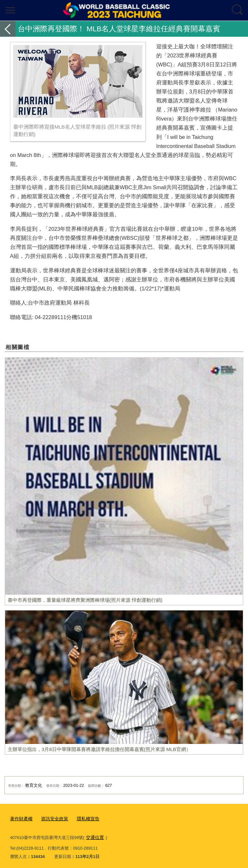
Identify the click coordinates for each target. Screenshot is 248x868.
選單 (10, 10)
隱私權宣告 (84, 818)
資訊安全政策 (52, 818)
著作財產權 (21, 818)
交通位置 (94, 836)
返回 (8, 29)
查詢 (238, 10)
